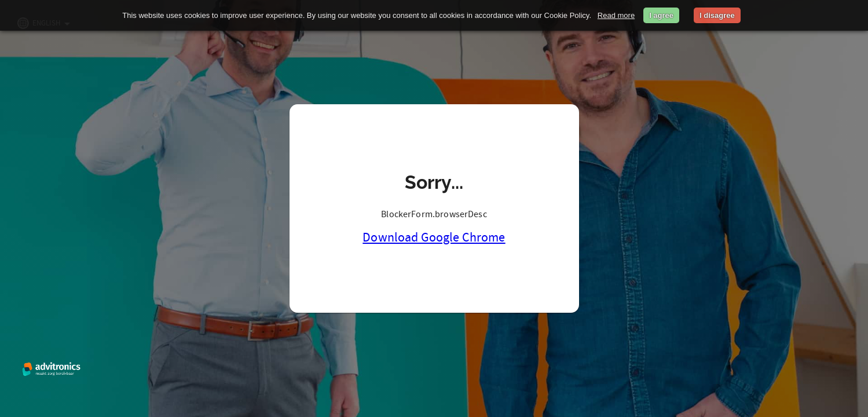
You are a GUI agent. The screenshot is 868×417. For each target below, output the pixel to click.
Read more (616, 15)
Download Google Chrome (434, 237)
